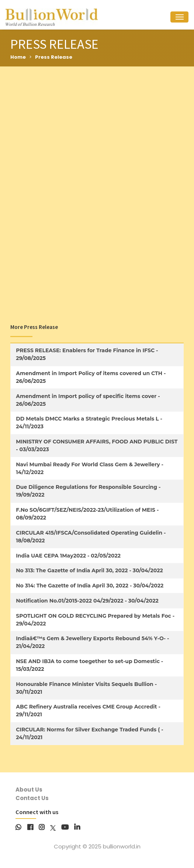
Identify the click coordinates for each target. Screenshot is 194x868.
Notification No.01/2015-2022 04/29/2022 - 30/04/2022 (87, 601)
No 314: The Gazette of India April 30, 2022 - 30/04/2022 (90, 586)
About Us (29, 790)
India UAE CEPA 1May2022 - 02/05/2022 (68, 556)
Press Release (54, 57)
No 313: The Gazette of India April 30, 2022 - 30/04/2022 (89, 570)
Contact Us (32, 798)
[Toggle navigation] (179, 17)
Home (18, 57)
